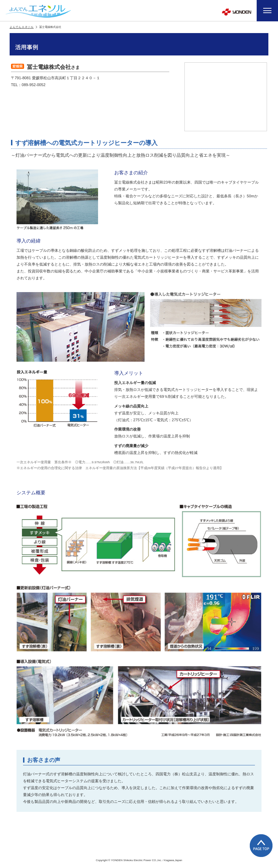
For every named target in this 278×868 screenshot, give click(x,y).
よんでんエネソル (22, 27)
